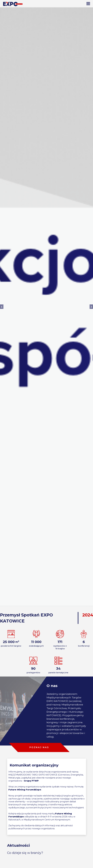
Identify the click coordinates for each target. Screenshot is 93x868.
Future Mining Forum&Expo (25, 790)
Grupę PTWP (31, 781)
